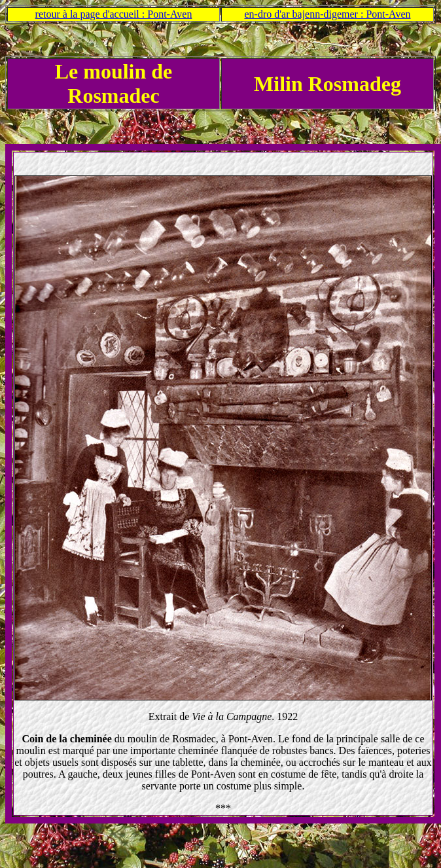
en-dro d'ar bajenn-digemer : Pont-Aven (327, 14)
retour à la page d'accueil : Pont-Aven (114, 14)
